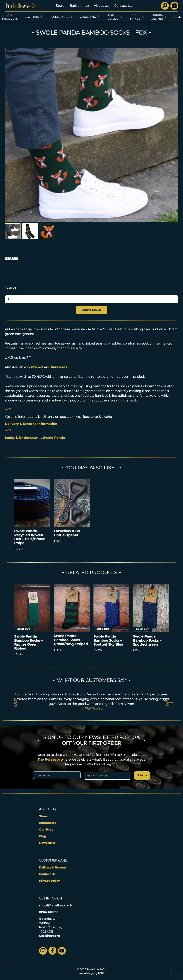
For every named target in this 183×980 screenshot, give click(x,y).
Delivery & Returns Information (31, 424)
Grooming (88, 17)
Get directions (49, 936)
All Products (10, 17)
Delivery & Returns (53, 868)
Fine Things (135, 17)
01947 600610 (49, 912)
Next (179, 50)
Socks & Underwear (21, 438)
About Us (101, 6)
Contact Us (123, 6)
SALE (177, 17)
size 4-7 (37, 367)
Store (60, 6)
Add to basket (92, 310)
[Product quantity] (91, 299)
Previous (4, 50)
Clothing (32, 17)
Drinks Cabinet (157, 17)
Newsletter (47, 843)
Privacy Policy (49, 881)
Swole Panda (54, 438)
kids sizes (59, 367)
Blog (42, 836)
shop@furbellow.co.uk (56, 905)
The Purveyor (49, 759)
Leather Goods (113, 17)
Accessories (59, 17)
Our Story (46, 830)
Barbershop (79, 6)
